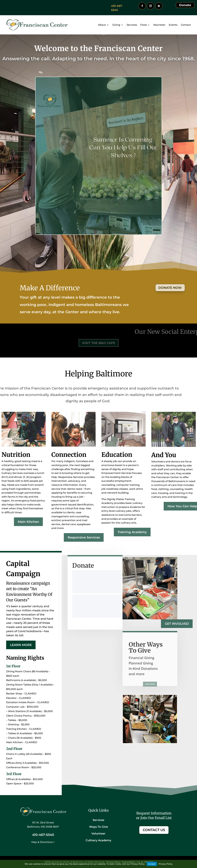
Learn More (21, 645)
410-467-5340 (43, 835)
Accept (152, 864)
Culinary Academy (98, 840)
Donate (185, 5)
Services (132, 25)
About (102, 25)
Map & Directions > (43, 842)
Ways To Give (98, 827)
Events (173, 25)
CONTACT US (154, 830)
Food (144, 25)
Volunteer (159, 25)
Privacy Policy (165, 864)
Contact (186, 25)
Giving (116, 25)
